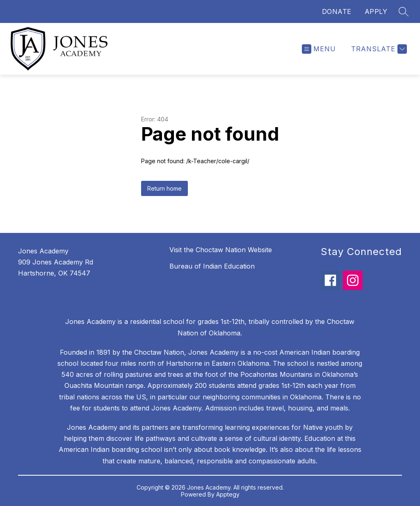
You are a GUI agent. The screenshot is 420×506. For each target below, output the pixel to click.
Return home (164, 188)
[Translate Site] (378, 49)
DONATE (337, 11)
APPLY (376, 11)
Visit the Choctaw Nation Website (221, 250)
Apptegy (228, 494)
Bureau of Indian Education (212, 266)
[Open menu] (319, 49)
